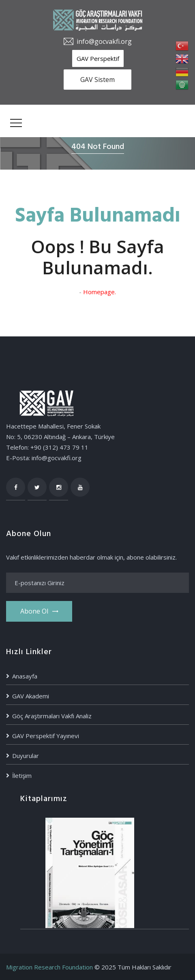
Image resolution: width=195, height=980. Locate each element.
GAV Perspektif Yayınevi (46, 736)
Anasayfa (25, 676)
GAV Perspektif (98, 58)
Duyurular (26, 756)
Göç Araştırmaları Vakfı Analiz (52, 716)
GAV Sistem (97, 80)
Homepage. (100, 292)
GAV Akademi (31, 696)
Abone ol (39, 611)
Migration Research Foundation (49, 967)
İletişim (22, 775)
